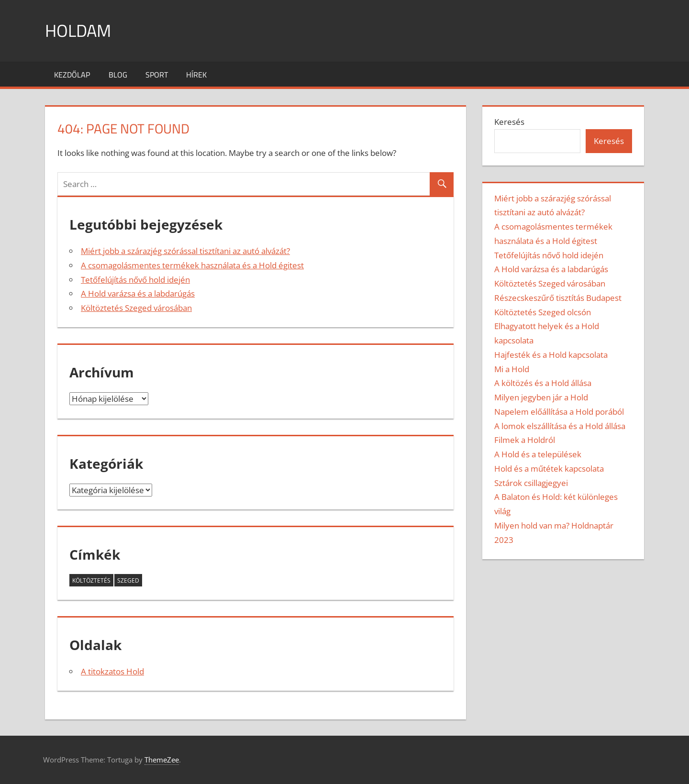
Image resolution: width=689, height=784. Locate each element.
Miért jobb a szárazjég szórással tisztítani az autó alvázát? (185, 251)
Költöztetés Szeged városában (136, 308)
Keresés (509, 122)
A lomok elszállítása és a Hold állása (560, 426)
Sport (157, 75)
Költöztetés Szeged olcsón (543, 312)
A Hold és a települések (538, 454)
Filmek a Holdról (525, 440)
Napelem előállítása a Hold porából (559, 412)
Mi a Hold (512, 369)
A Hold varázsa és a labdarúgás (138, 293)
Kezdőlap (72, 75)
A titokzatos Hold (112, 671)
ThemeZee (162, 760)
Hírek (196, 75)
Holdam (78, 30)
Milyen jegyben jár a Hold (541, 397)
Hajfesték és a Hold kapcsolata (551, 355)
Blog (118, 75)
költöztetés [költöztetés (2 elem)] (91, 580)
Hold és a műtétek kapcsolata (549, 469)
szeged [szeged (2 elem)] (128, 580)
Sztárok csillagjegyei (531, 483)
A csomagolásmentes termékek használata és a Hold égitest (192, 265)
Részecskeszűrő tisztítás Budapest (558, 298)
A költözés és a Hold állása (543, 383)
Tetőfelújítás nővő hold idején (135, 280)
